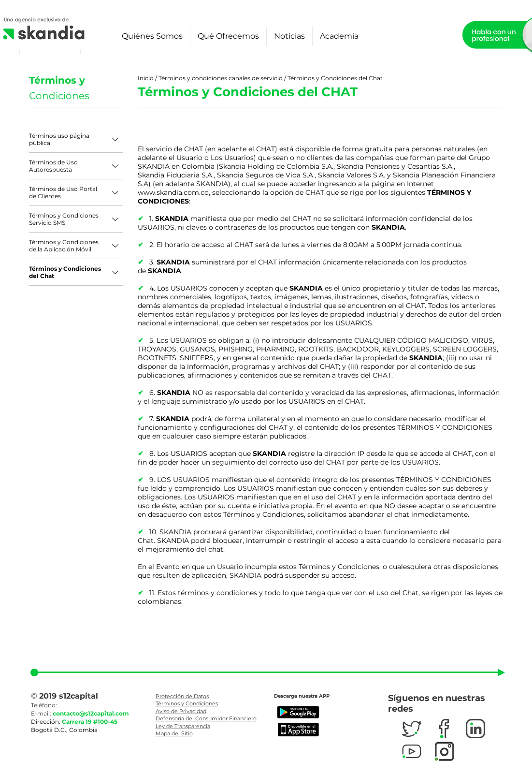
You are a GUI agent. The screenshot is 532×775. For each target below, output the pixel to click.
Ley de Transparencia (183, 726)
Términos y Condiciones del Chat (335, 78)
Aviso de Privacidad (181, 711)
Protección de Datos (182, 696)
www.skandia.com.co (173, 192)
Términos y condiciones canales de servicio (221, 78)
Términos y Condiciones (187, 703)
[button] (152, 36)
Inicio (146, 78)
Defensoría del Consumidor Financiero (206, 718)
